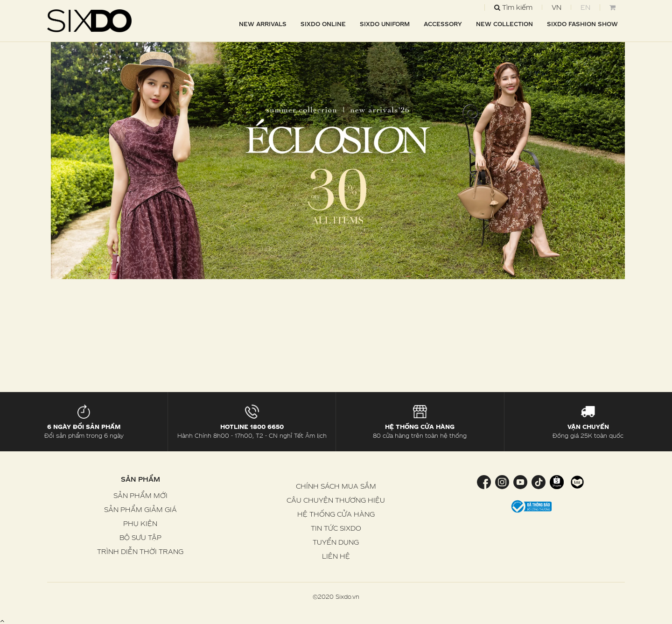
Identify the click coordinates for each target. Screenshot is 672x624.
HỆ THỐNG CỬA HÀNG (336, 514)
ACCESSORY (443, 24)
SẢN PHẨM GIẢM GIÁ (140, 509)
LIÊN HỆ (336, 556)
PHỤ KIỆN (140, 523)
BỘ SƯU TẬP (140, 537)
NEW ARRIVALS (263, 24)
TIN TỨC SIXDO (336, 528)
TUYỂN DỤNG (336, 542)
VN (556, 7)
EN (585, 7)
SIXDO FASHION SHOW (582, 24)
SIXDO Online (323, 24)
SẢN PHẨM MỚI (140, 495)
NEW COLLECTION (504, 24)
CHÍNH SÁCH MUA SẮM (336, 486)
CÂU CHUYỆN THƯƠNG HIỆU (336, 500)
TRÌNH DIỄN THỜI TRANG (140, 551)
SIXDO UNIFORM (385, 24)
